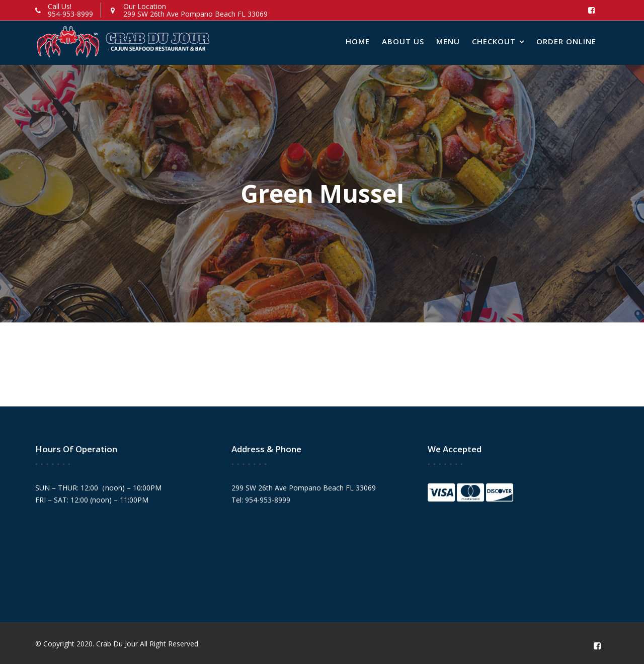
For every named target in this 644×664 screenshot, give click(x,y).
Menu (448, 41)
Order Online (566, 41)
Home (358, 41)
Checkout (494, 41)
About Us (403, 41)
